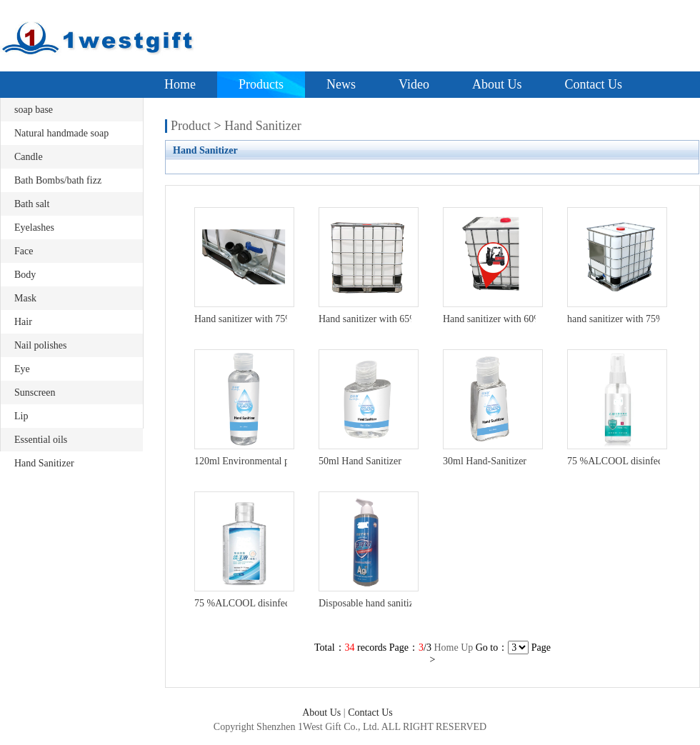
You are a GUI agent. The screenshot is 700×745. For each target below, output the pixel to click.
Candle (29, 157)
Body (25, 275)
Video (414, 84)
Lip (21, 416)
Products (261, 84)
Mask (25, 298)
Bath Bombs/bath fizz (58, 180)
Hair (23, 322)
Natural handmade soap (61, 133)
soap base (34, 110)
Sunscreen (35, 392)
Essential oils (41, 440)
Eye (22, 369)
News (341, 84)
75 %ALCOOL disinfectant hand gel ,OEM (281, 603)
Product (191, 126)
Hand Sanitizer (44, 463)
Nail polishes (41, 345)
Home (180, 84)
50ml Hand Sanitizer (360, 461)
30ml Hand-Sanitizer (485, 461)
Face (24, 251)
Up (467, 647)
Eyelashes (34, 227)
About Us (497, 84)
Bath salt (32, 204)
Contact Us (593, 84)
